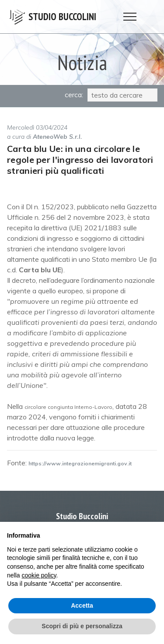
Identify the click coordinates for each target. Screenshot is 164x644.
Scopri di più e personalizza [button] (82, 626)
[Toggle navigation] (130, 17)
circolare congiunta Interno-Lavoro (68, 407)
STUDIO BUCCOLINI (62, 17)
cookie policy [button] (39, 575)
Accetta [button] (82, 605)
